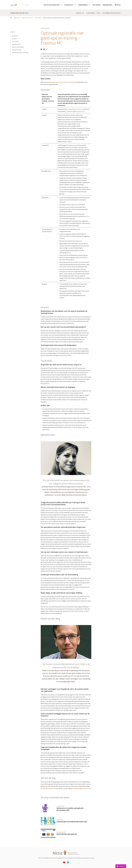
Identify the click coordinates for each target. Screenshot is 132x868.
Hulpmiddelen (83, 5)
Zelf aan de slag (16, 50)
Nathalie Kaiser (16, 44)
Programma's (69, 5)
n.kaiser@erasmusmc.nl (75, 109)
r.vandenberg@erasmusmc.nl (75, 111)
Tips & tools (15, 41)
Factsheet (15, 36)
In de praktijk (38, 18)
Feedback (120, 866)
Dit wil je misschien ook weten (20, 53)
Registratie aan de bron (19, 13)
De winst (14, 39)
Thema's (79, 13)
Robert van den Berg (18, 47)
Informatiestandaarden (52, 5)
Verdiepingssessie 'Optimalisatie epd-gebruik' (62, 82)
